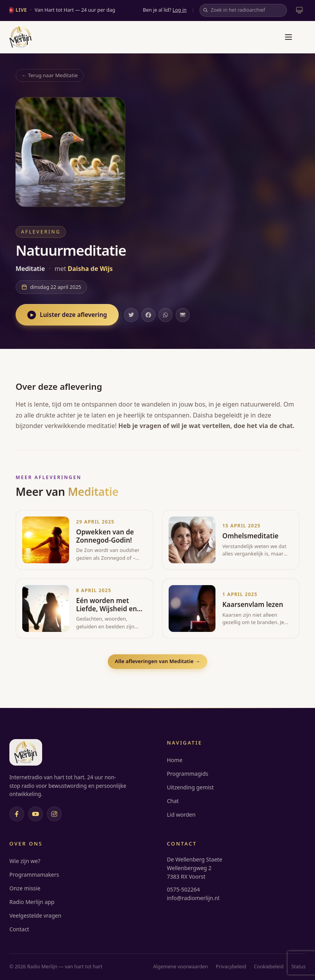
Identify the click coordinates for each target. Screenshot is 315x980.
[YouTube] (36, 814)
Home (175, 760)
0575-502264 (184, 889)
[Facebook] (17, 814)
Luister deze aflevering (67, 315)
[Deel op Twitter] (131, 315)
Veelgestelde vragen (35, 915)
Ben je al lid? (165, 10)
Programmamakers (34, 875)
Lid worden (181, 815)
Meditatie (31, 269)
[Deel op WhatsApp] (166, 315)
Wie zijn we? (25, 861)
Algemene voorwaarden (181, 967)
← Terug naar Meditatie (50, 75)
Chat (173, 801)
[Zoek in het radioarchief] (243, 10)
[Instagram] (54, 814)
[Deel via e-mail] (183, 315)
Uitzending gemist (190, 787)
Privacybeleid (231, 967)
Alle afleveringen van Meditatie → (157, 661)
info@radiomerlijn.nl (193, 898)
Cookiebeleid (269, 967)
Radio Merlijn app (32, 902)
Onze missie (25, 888)
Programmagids (188, 774)
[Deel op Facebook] (148, 315)
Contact (19, 929)
